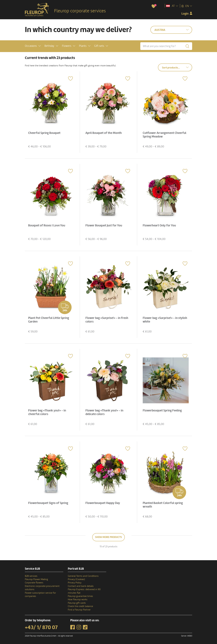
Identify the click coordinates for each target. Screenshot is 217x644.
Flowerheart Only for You (160, 225)
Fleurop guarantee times (80, 596)
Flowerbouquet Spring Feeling (163, 410)
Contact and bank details (81, 586)
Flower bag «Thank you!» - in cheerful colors (48, 412)
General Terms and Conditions (83, 576)
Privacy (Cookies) (76, 579)
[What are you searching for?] (166, 46)
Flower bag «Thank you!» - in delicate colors (105, 412)
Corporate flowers (34, 583)
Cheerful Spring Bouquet (45, 132)
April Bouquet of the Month (104, 132)
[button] (33, 46)
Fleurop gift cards (77, 603)
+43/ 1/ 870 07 (41, 627)
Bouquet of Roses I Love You (47, 225)
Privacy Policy (75, 583)
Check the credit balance (80, 606)
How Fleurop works (78, 599)
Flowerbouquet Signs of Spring (49, 502)
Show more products (108, 537)
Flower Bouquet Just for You (104, 225)
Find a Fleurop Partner (79, 610)
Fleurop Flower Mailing (36, 579)
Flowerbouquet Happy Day (103, 502)
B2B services (31, 576)
